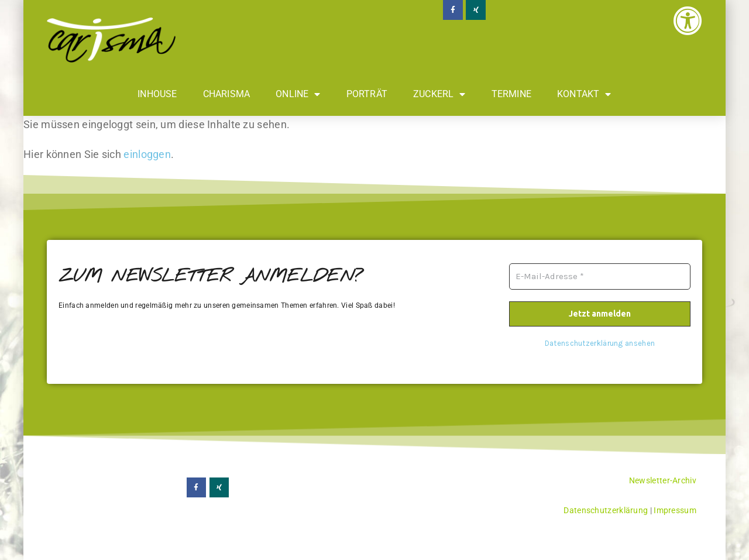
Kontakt (584, 94)
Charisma (227, 94)
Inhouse (157, 94)
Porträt (367, 94)
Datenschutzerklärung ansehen (600, 343)
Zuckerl (439, 94)
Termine (511, 94)
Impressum (675, 510)
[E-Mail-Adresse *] (600, 276)
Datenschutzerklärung (606, 510)
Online (298, 94)
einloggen (147, 154)
